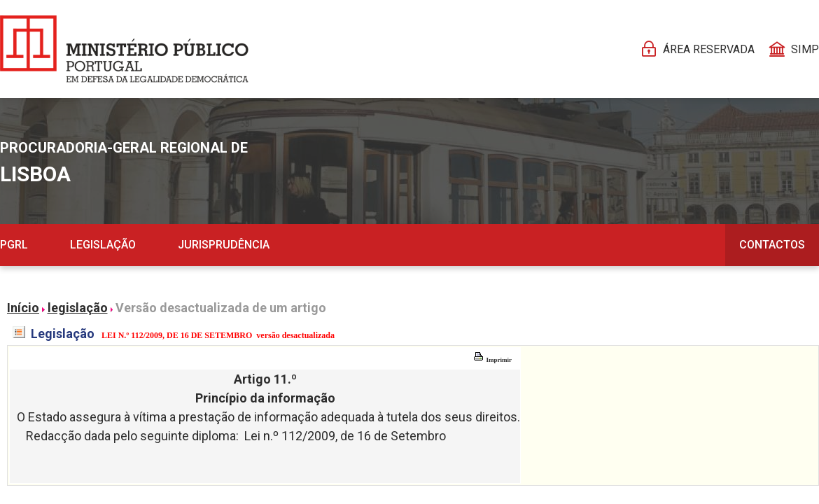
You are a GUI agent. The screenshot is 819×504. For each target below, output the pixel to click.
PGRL (14, 245)
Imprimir (492, 360)
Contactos (772, 245)
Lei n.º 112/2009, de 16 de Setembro (345, 436)
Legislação (103, 245)
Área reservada (709, 49)
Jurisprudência (224, 245)
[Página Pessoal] (124, 49)
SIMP (805, 49)
